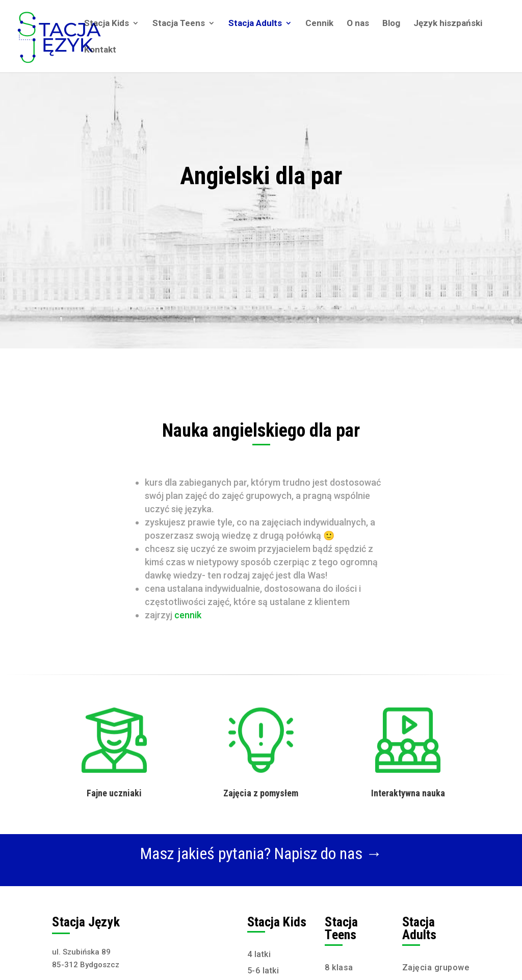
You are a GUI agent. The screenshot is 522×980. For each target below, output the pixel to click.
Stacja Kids (107, 24)
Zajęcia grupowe (436, 968)
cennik (188, 615)
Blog (391, 24)
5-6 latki (263, 971)
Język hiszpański (448, 24)
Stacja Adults (255, 24)
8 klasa (339, 968)
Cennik (319, 24)
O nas (358, 24)
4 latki (259, 954)
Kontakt (100, 50)
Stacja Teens (179, 24)
